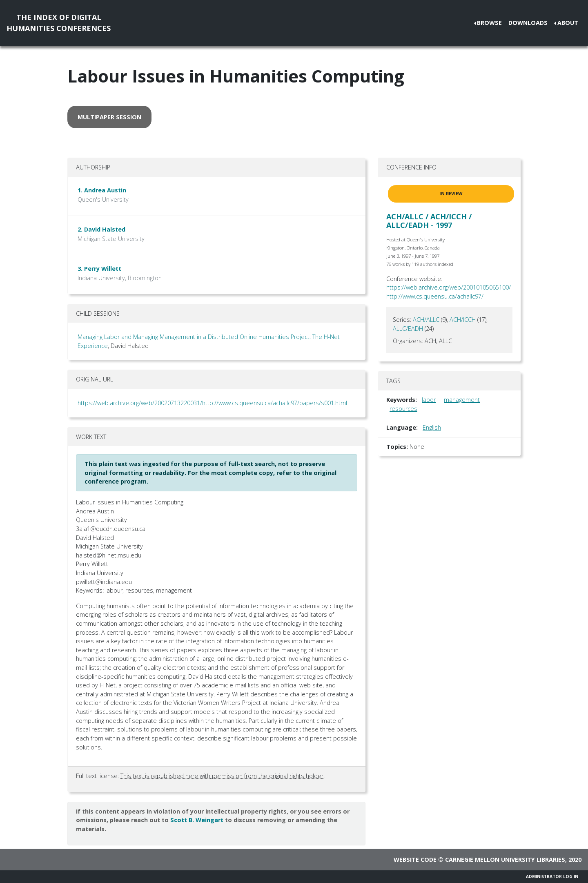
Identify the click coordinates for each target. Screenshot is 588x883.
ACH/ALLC (426, 320)
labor (429, 400)
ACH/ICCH (463, 320)
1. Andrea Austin (102, 190)
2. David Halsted (101, 229)
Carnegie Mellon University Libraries (505, 860)
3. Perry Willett (99, 269)
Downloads (528, 23)
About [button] (568, 23)
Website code (415, 860)
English (432, 427)
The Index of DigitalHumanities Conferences (59, 23)
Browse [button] (489, 23)
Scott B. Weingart (197, 820)
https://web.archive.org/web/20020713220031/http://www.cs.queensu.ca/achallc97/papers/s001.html (212, 403)
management (462, 400)
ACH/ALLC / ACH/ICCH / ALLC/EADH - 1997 (429, 221)
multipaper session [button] (109, 117)
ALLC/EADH (408, 329)
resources (403, 409)
